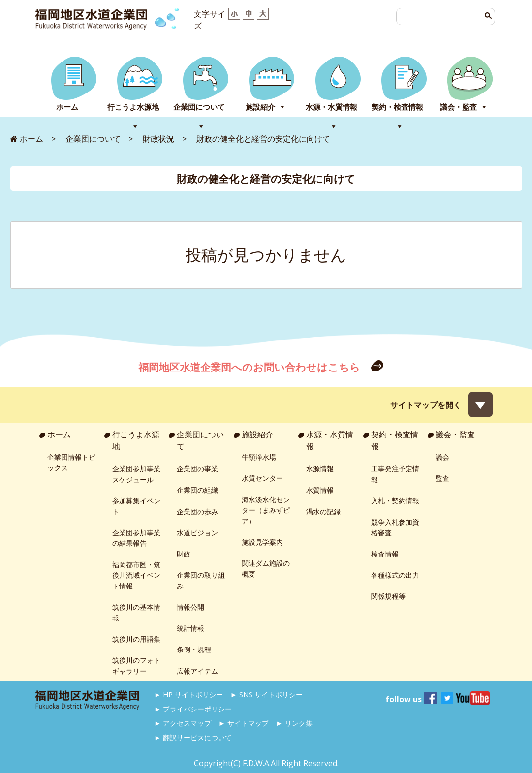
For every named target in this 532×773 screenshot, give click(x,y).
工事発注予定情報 (395, 474)
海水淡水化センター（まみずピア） (266, 510)
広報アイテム (197, 671)
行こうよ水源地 (133, 107)
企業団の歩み (197, 511)
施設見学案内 (262, 542)
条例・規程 (194, 649)
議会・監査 (458, 107)
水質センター (262, 478)
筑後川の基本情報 (136, 612)
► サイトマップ (244, 723)
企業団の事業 (197, 469)
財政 (184, 554)
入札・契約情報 (395, 501)
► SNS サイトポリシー (266, 695)
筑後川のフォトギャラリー (136, 665)
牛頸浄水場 (259, 457)
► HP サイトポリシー (188, 695)
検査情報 (385, 554)
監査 (442, 478)
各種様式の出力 (395, 575)
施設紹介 (260, 107)
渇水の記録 (323, 511)
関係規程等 (388, 596)
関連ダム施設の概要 (266, 569)
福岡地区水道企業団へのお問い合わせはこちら (250, 367)
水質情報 (320, 490)
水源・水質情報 (331, 107)
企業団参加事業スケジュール (136, 474)
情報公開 (190, 607)
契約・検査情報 (397, 107)
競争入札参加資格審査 (395, 527)
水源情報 (320, 469)
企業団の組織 (197, 490)
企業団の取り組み (201, 580)
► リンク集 (294, 723)
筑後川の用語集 (136, 639)
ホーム (67, 107)
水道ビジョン (197, 533)
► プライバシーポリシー (193, 709)
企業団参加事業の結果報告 (136, 538)
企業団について (199, 107)
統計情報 (190, 628)
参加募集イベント (136, 506)
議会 (442, 457)
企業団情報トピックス (71, 462)
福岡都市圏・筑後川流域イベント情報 (136, 575)
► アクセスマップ (183, 723)
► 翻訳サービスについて (193, 737)
